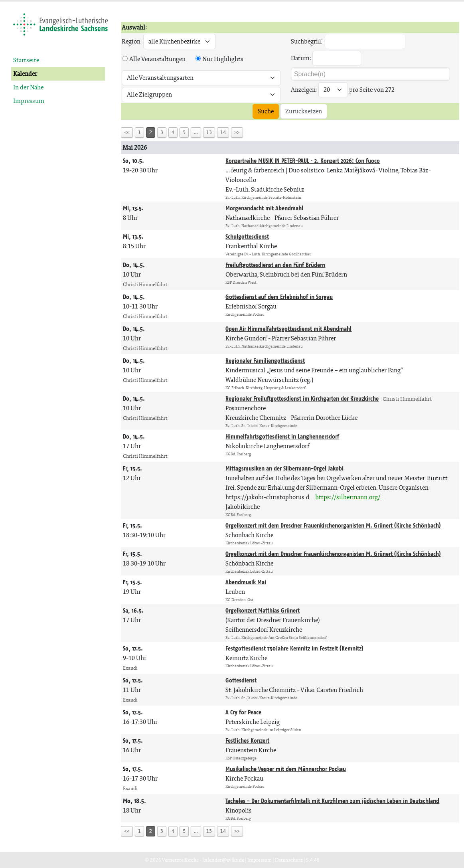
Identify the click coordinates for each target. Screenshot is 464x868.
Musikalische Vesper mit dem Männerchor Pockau (286, 769)
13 (209, 132)
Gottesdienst (241, 680)
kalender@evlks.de (223, 860)
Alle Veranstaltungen (157, 59)
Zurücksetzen (304, 111)
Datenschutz (289, 860)
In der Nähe (28, 87)
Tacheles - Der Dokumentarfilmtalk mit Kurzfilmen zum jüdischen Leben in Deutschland (332, 801)
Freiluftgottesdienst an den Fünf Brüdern (275, 265)
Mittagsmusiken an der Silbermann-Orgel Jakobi (284, 468)
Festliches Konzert (247, 740)
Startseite (26, 60)
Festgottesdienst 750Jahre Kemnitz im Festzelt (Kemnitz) (294, 648)
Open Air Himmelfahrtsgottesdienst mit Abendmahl (288, 329)
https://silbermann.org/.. (349, 497)
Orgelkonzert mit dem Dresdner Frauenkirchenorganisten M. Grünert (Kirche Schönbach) (333, 525)
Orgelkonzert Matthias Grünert (263, 610)
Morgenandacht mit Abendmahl (264, 208)
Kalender (25, 74)
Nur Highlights (223, 59)
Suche (266, 111)
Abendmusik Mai (246, 582)
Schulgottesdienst (247, 236)
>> (237, 132)
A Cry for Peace (243, 712)
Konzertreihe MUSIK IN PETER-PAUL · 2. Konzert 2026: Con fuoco (303, 161)
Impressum (29, 101)
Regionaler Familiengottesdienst (265, 361)
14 (223, 132)
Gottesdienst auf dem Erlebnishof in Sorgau (279, 297)
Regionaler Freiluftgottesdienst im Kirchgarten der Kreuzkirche (302, 398)
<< (127, 132)
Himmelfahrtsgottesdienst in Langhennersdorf (282, 436)
